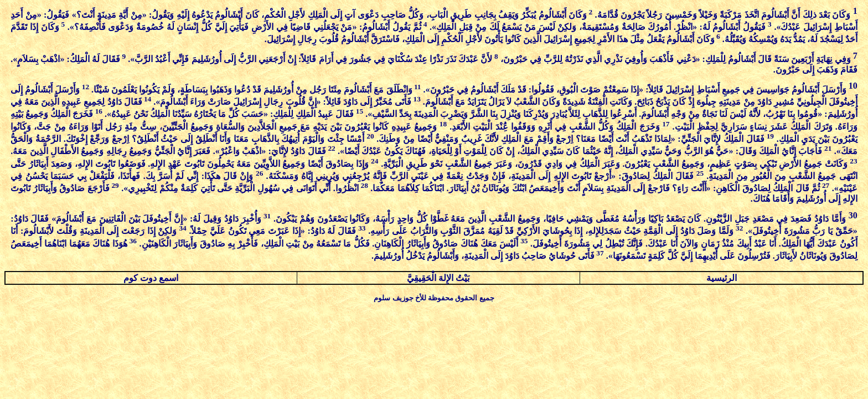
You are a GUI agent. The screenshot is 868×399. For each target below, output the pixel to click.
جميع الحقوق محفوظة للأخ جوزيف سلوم (434, 298)
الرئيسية (722, 278)
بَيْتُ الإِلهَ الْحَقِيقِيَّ (438, 278)
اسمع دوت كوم (151, 278)
